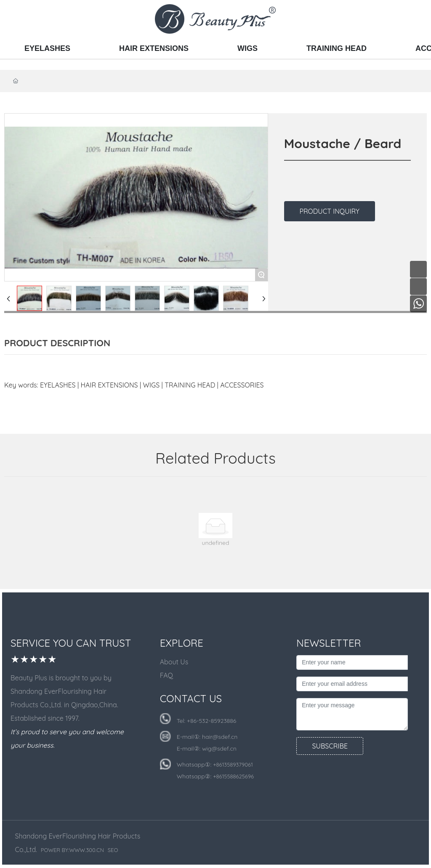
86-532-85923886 (213, 721)
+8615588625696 (233, 776)
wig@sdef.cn (219, 749)
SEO (113, 850)
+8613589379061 (233, 764)
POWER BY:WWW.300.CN (72, 850)
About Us (174, 662)
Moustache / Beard (343, 143)
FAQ (166, 675)
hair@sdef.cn (220, 737)
